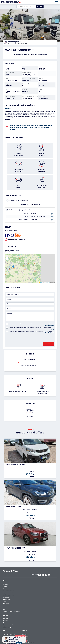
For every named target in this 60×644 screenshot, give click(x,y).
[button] (58, 21)
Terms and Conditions (46, 610)
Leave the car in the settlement (27, 582)
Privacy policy (44, 612)
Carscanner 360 (45, 591)
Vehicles (5, 579)
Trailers (5, 581)
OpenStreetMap (47, 280)
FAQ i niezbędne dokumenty (17, 389)
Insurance (43, 583)
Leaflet (40, 280)
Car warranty (44, 581)
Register (42, 605)
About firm (6, 603)
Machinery (6, 592)
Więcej (19, 643)
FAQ (41, 608)
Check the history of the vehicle (30, 202)
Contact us (43, 603)
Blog (4, 605)
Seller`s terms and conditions (15, 237)
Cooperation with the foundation (9, 608)
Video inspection (45, 586)
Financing (43, 579)
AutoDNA (43, 593)
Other (5, 596)
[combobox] (31, 7)
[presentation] (18, 335)
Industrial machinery (9, 586)
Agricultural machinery (9, 588)
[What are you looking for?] (21, 7)
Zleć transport (30, 414)
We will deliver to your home (46, 588)
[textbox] (31, 7)
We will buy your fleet (28, 579)
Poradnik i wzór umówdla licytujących (42, 390)
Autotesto (43, 595)
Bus (4, 583)
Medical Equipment (8, 590)
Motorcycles (6, 594)
